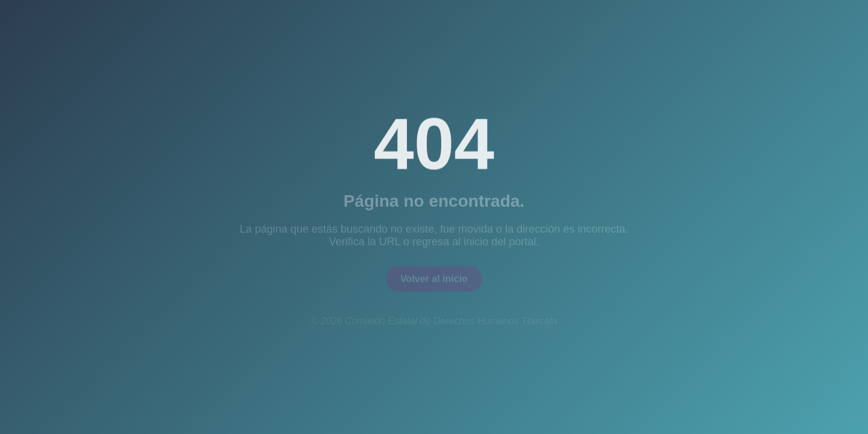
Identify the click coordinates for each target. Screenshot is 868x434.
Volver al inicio (434, 281)
